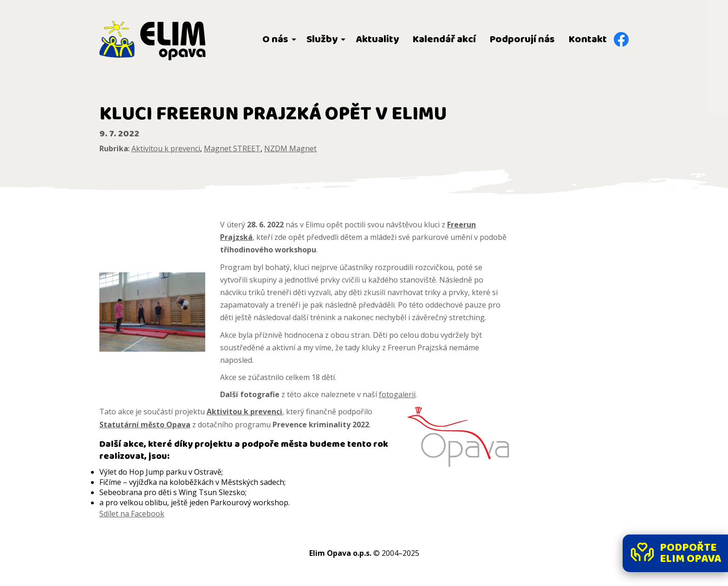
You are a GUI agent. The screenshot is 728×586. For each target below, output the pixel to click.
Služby (322, 39)
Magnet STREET (232, 148)
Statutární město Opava (145, 425)
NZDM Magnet (290, 148)
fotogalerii (397, 394)
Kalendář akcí (444, 39)
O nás (275, 39)
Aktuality (377, 39)
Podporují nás (522, 39)
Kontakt (588, 39)
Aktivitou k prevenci (166, 148)
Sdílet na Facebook (132, 514)
